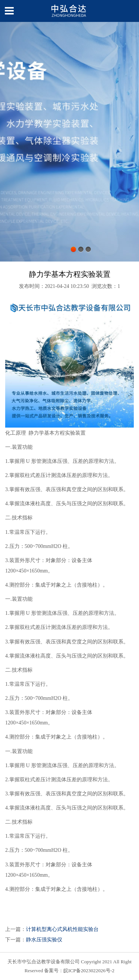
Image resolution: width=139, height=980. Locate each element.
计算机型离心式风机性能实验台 (62, 929)
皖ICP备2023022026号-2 (89, 971)
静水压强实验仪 (44, 940)
